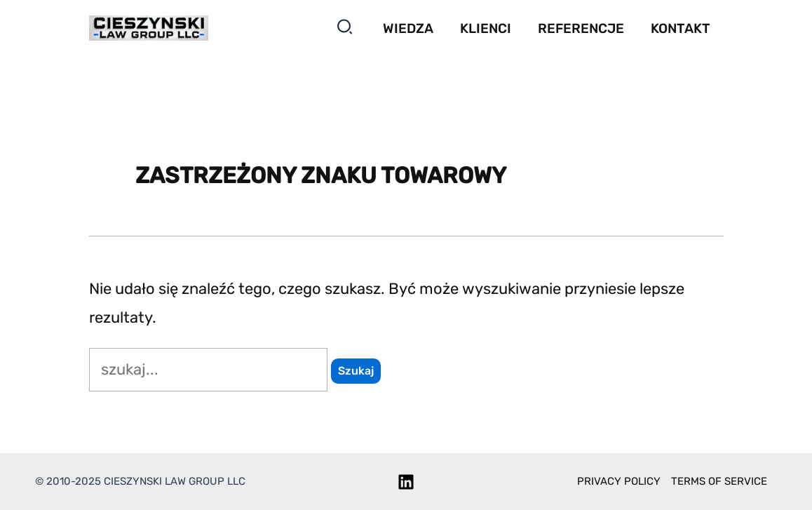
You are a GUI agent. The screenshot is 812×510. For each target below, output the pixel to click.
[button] (345, 30)
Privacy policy (619, 481)
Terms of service (719, 481)
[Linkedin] (406, 482)
